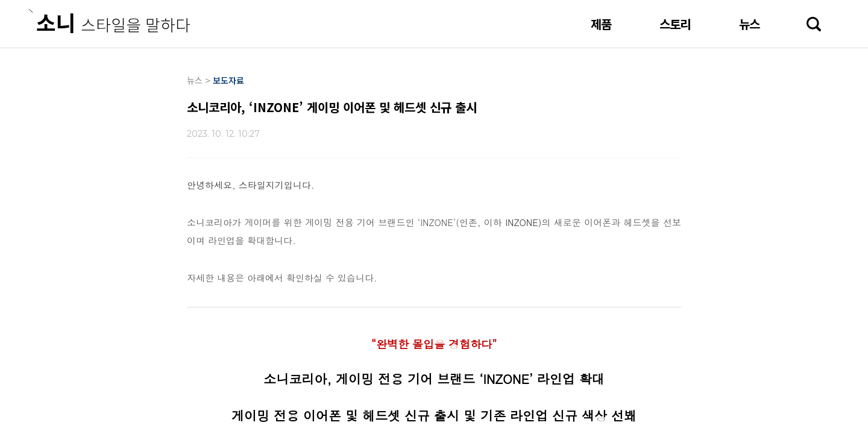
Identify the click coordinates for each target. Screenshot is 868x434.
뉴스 (749, 24)
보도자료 (228, 80)
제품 (601, 24)
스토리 (675, 24)
